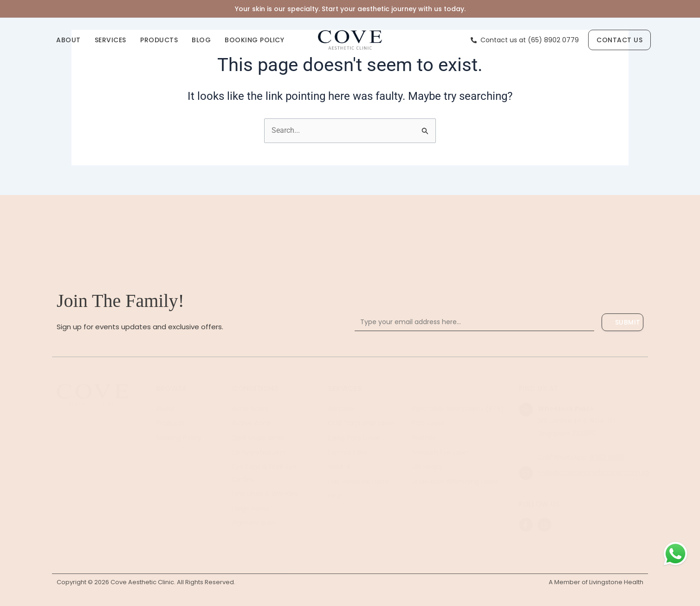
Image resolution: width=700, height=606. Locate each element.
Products (159, 40)
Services (111, 40)
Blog (201, 40)
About (68, 40)
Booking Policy (254, 40)
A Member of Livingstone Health (596, 582)
